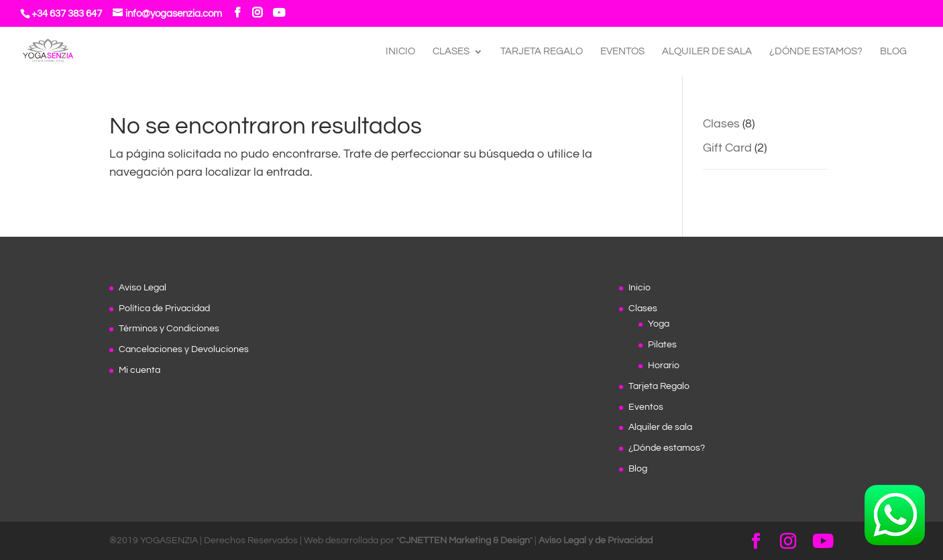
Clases (451, 52)
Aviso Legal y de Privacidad (596, 541)
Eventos (622, 52)
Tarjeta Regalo (542, 52)
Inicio (400, 52)
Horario (664, 366)
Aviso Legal (143, 288)
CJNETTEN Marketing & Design (464, 541)
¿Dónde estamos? (816, 52)
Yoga (659, 324)
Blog (893, 52)
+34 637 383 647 (67, 14)
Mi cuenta (140, 370)
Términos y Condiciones (169, 329)
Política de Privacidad (164, 309)
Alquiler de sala (707, 52)
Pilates (662, 345)
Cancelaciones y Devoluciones (184, 349)
